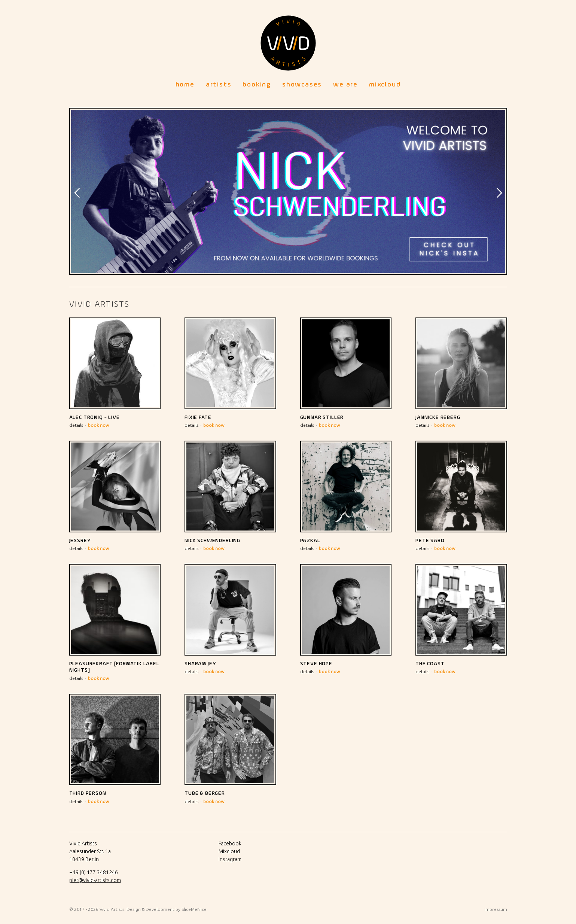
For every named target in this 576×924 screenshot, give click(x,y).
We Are (345, 85)
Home (185, 85)
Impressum (496, 909)
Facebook (230, 844)
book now (98, 425)
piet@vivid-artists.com (95, 880)
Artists (219, 85)
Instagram (230, 859)
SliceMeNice (194, 909)
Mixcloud (385, 85)
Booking (257, 85)
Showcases (302, 85)
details (76, 425)
